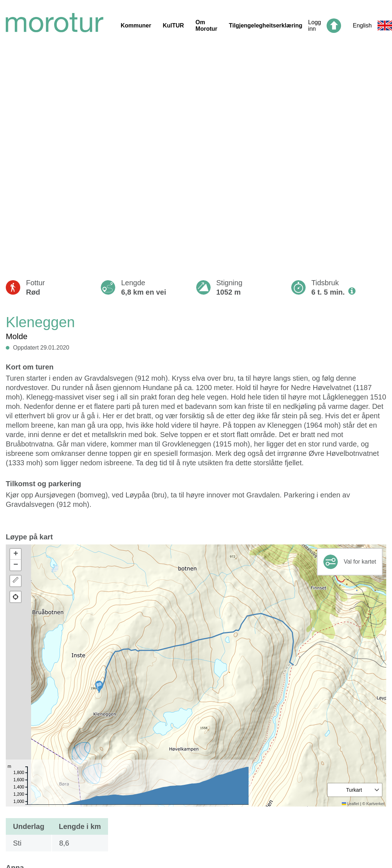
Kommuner (136, 25)
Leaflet (350, 804)
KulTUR (173, 25)
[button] (99, 687)
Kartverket (375, 804)
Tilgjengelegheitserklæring (266, 25)
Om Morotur (206, 25)
